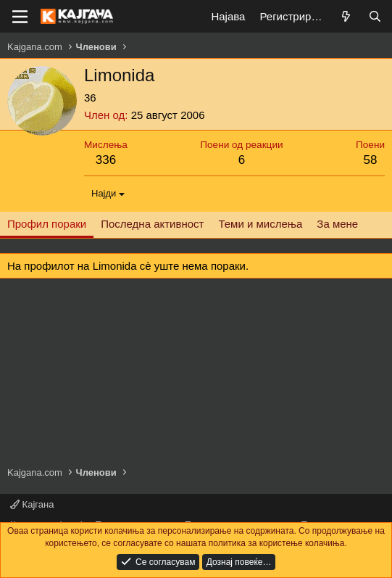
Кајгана (32, 504)
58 (371, 160)
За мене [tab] (337, 224)
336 (106, 160)
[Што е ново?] (346, 16)
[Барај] (375, 16)
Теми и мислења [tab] (260, 224)
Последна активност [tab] (152, 224)
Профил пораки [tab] (47, 224)
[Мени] (20, 17)
